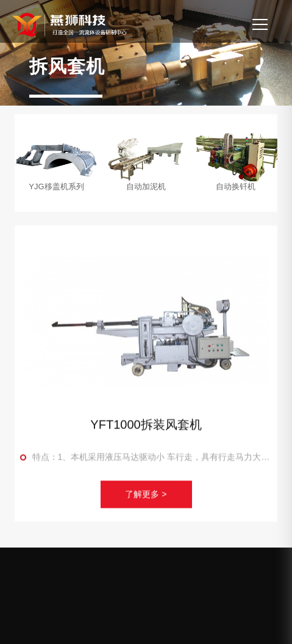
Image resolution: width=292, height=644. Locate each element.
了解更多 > (146, 497)
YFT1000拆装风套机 (146, 427)
